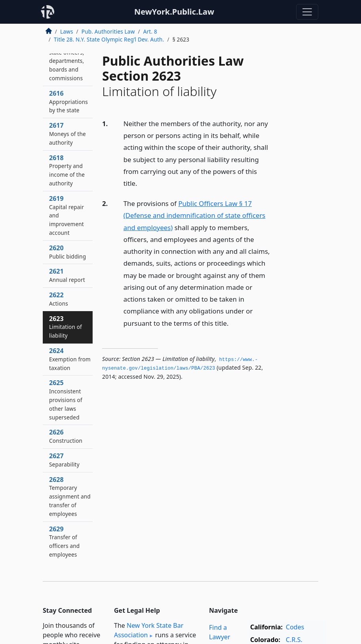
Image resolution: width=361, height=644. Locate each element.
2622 (59, 299)
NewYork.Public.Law (174, 12)
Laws (67, 31)
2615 (67, 56)
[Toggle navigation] (307, 12)
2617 (67, 134)
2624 (70, 359)
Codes (295, 627)
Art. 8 (150, 31)
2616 (68, 102)
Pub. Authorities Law (108, 31)
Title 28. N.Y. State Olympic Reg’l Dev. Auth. (109, 39)
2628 (70, 496)
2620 (67, 252)
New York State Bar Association (149, 630)
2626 (66, 436)
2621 (67, 275)
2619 (66, 215)
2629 (64, 541)
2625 (66, 399)
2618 (67, 170)
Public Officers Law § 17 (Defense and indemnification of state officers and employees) (195, 215)
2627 (64, 460)
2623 (66, 327)
